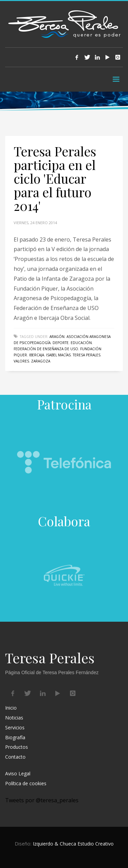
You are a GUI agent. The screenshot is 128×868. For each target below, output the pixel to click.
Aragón (57, 337)
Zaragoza (41, 361)
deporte (61, 343)
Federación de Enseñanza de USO (46, 349)
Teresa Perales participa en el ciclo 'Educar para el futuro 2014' (55, 178)
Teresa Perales (87, 355)
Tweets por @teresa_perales (42, 800)
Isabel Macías (58, 355)
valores (21, 361)
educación (81, 343)
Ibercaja (37, 355)
